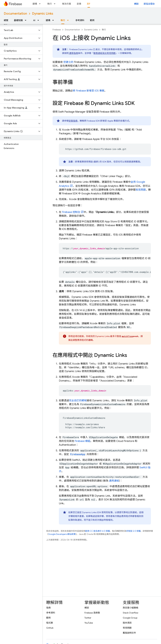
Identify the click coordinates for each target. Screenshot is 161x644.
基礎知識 (18, 20)
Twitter (88, 618)
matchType (127, 336)
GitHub (50, 628)
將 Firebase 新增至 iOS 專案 (89, 91)
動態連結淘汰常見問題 (104, 53)
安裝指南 (73, 121)
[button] (19, 30)
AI (34, 20)
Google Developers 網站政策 (62, 534)
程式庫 (50, 623)
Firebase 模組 (82, 441)
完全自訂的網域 (78, 401)
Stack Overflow (131, 613)
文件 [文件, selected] (89, 4)
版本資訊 (127, 623)
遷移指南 (73, 53)
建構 (35, 4)
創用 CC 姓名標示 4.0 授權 (98, 531)
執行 (50, 4)
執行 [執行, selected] (63, 20)
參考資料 (80, 20)
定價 (79, 4)
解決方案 (67, 4)
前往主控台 (149, 4)
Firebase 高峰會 (92, 613)
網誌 (136, 4)
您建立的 (68, 62)
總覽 (6, 20)
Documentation (15, 14)
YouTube (89, 623)
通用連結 (114, 481)
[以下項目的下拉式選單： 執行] (56, 4)
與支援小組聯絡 (131, 608)
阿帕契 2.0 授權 (133, 531)
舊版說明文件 (129, 633)
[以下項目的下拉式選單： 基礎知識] (27, 20)
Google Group (130, 618)
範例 (92, 20)
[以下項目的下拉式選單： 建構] (41, 4)
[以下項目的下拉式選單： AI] (39, 20)
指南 (48, 608)
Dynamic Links (43, 14)
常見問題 (141, 190)
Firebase (57, 30)
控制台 (71, 212)
